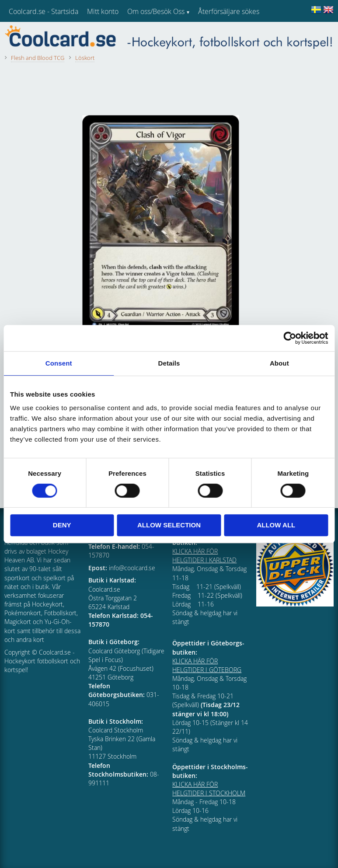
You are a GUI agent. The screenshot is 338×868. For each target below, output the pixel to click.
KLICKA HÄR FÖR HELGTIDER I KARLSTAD (204, 556)
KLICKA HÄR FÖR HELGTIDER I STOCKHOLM (209, 789)
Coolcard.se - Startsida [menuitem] (44, 11)
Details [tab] (169, 363)
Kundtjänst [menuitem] (214, 34)
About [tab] (279, 363)
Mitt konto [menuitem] (103, 11)
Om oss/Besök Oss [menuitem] (156, 11)
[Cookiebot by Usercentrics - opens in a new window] (290, 338)
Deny (62, 525)
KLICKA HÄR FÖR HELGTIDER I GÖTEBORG (207, 665)
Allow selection (169, 525)
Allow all (276, 525)
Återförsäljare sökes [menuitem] (229, 11)
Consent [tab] (59, 363)
